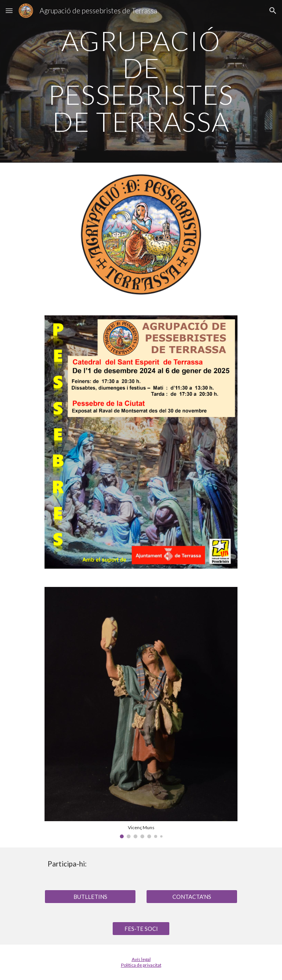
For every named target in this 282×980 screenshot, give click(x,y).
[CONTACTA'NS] (192, 897)
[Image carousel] (141, 713)
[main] (141, 81)
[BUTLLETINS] (90, 897)
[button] (9, 10)
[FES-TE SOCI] (141, 929)
